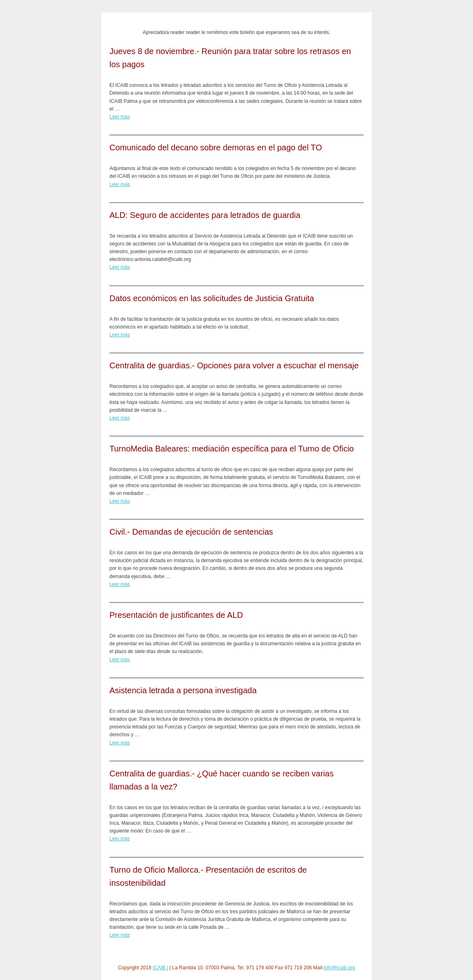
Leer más (120, 117)
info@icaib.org (339, 968)
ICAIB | (160, 968)
